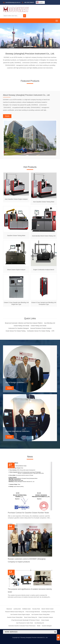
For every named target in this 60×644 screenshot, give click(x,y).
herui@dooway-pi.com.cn (13, 2)
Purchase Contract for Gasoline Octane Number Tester (28, 513)
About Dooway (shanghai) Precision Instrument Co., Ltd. (27, 95)
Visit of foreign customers (15, 382)
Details (7, 116)
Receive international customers (17, 431)
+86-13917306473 (29, 2)
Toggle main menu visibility (57, 20)
